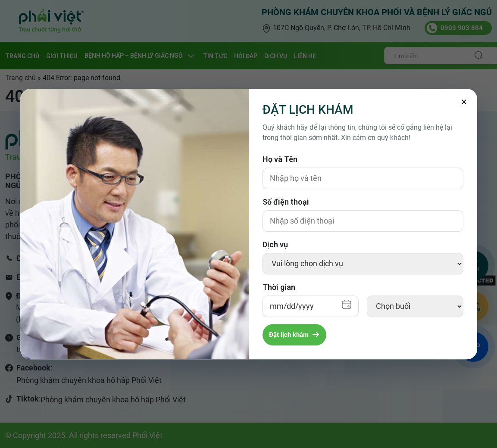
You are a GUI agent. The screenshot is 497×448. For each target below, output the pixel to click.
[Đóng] (464, 102)
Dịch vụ (275, 244)
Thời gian (279, 287)
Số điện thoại (286, 202)
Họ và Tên (280, 159)
